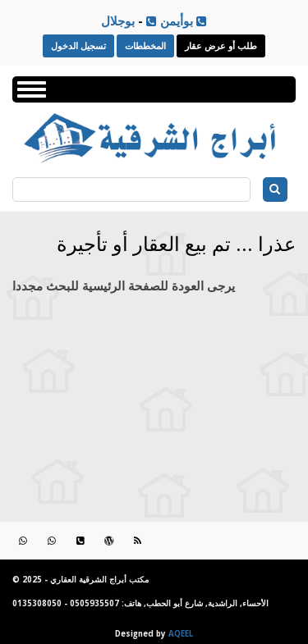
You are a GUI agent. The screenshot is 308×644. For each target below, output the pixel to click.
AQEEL (181, 634)
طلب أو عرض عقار (221, 46)
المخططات (145, 46)
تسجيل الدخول (78, 46)
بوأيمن (170, 21)
